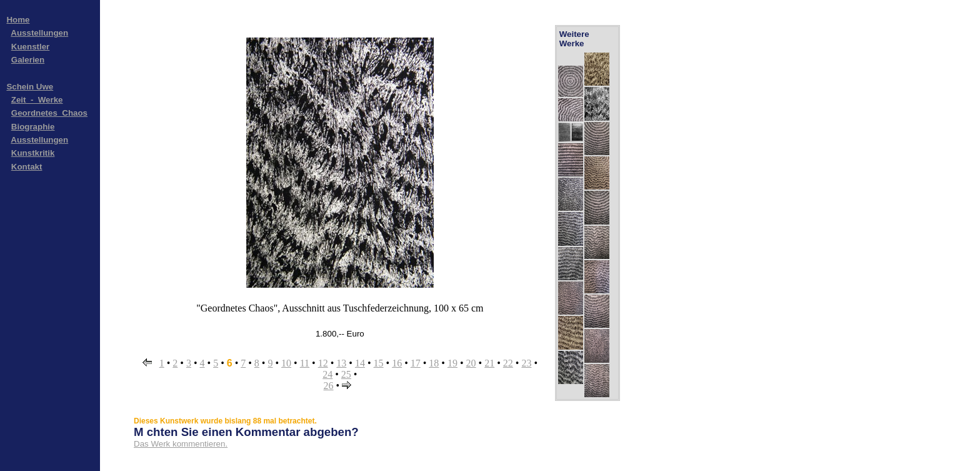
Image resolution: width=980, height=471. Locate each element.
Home (18, 20)
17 (416, 363)
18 (434, 363)
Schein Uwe (30, 87)
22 (508, 363)
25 (346, 374)
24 (327, 374)
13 (341, 363)
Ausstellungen (39, 33)
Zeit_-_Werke (37, 100)
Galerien (28, 60)
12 (323, 363)
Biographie (33, 127)
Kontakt (27, 167)
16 (397, 363)
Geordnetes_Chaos (49, 113)
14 (360, 363)
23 (526, 363)
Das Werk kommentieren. (181, 444)
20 (471, 363)
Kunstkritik (33, 153)
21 (489, 363)
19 (452, 363)
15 (379, 363)
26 (329, 386)
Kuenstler (30, 47)
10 (286, 363)
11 (305, 363)
